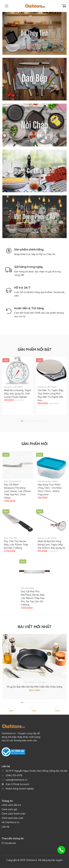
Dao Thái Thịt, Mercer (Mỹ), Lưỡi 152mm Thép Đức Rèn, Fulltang (16, 545)
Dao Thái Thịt (10, 538)
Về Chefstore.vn (10, 822)
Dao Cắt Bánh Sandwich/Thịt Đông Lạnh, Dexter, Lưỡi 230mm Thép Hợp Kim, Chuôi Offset (18, 491)
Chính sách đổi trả (11, 805)
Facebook (10, 843)
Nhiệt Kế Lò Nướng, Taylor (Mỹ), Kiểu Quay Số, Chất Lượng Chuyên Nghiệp (18, 394)
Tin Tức (42, 682)
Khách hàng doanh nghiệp (20, 789)
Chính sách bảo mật (12, 818)
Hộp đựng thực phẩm (48, 481)
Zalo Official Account (17, 784)
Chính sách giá (9, 809)
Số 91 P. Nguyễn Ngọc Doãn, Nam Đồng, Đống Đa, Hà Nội (36, 771)
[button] (22, 421)
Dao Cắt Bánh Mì (12, 481)
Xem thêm (34, 690)
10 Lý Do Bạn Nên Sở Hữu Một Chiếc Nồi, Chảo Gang (34, 687)
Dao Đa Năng (28, 588)
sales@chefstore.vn (16, 780)
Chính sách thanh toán (13, 814)
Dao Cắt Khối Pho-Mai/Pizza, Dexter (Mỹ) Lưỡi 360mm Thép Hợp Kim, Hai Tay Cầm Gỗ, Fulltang (33, 598)
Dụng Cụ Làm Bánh (13, 387)
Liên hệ (5, 827)
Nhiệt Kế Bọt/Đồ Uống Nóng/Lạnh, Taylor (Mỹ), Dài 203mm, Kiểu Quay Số (51, 545)
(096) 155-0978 (14, 775)
